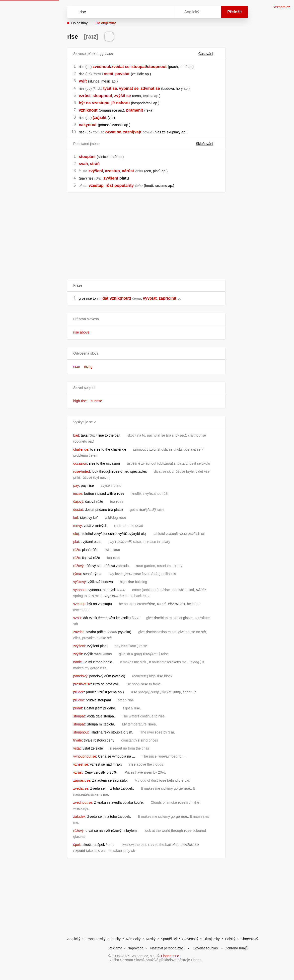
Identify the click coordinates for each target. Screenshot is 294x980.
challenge (81, 449)
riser (77, 367)
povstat (123, 74)
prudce (79, 692)
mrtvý (78, 526)
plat (76, 542)
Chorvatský (249, 939)
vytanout (80, 590)
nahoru (123, 103)
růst (109, 185)
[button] (146, 319)
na (88, 103)
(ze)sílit (99, 117)
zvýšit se (123, 96)
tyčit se (110, 88)
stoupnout (157, 67)
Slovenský (190, 939)
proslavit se (82, 684)
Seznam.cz (281, 7)
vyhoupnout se (85, 756)
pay (76, 485)
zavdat (78, 632)
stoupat (139, 67)
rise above (81, 332)
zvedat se (120, 67)
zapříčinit (167, 298)
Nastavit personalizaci (167, 948)
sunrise (96, 401)
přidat (78, 708)
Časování (209, 54)
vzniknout (88, 110)
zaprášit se (82, 780)
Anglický (74, 939)
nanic (77, 662)
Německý (133, 939)
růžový (78, 566)
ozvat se (113, 132)
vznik (77, 618)
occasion (80, 463)
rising (88, 367)
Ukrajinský (212, 939)
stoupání (87, 157)
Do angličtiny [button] (106, 23)
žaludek (79, 816)
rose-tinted (82, 471)
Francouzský (95, 939)
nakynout (88, 125)
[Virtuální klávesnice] (165, 12)
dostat (78, 510)
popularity (124, 185)
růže (77, 550)
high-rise (80, 401)
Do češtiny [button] (79, 23)
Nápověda (135, 948)
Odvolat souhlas (205, 948)
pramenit (135, 110)
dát (105, 298)
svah (83, 164)
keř (76, 518)
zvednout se (83, 802)
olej (76, 534)
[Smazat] (154, 12)
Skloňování (208, 144)
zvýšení (96, 171)
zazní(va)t (132, 132)
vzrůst (85, 96)
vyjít (83, 81)
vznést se (81, 764)
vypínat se (129, 88)
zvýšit (78, 654)
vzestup (112, 171)
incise (78, 494)
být (82, 103)
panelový (80, 676)
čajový (78, 502)
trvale (78, 740)
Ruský (151, 939)
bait (76, 435)
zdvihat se (150, 88)
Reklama (115, 948)
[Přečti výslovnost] (109, 37)
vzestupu (101, 103)
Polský (230, 939)
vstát (108, 74)
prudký (79, 700)
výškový (80, 582)
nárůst (128, 171)
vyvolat (150, 298)
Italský (116, 939)
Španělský (169, 939)
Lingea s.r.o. (171, 956)
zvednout (101, 67)
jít (113, 103)
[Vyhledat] (114, 12)
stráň (95, 164)
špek (77, 845)
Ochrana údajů (236, 948)
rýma (77, 574)
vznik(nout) (120, 298)
